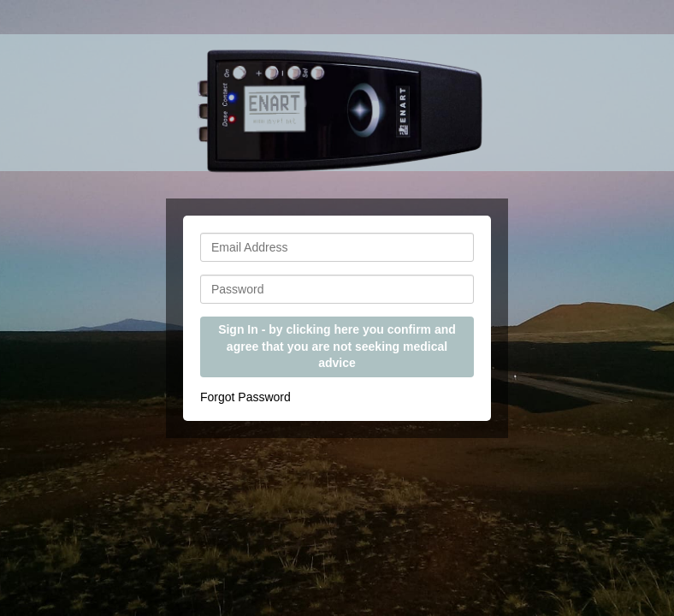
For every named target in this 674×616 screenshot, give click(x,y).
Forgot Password (245, 397)
